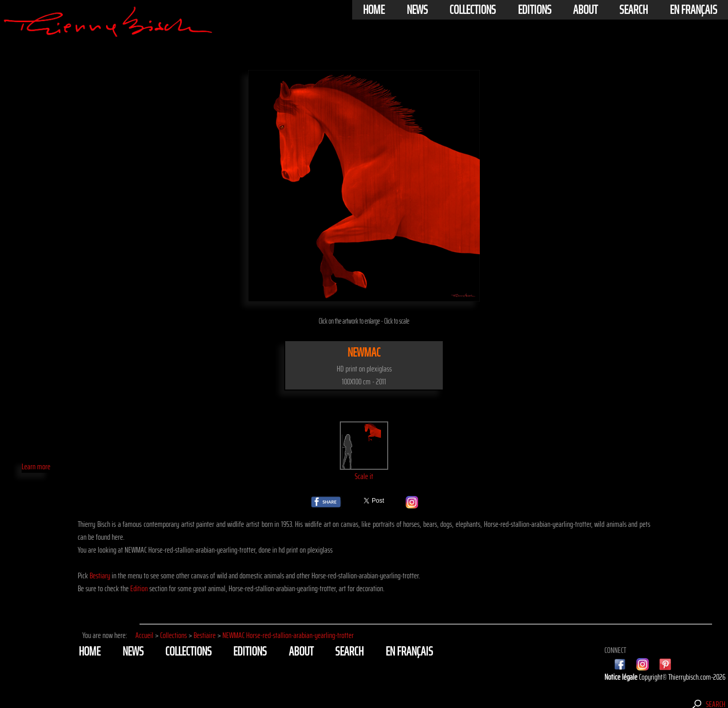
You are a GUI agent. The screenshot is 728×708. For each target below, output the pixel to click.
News (417, 10)
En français (694, 10)
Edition (139, 588)
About (585, 10)
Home (374, 10)
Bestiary (100, 576)
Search (634, 10)
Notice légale (622, 677)
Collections (473, 10)
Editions (535, 10)
